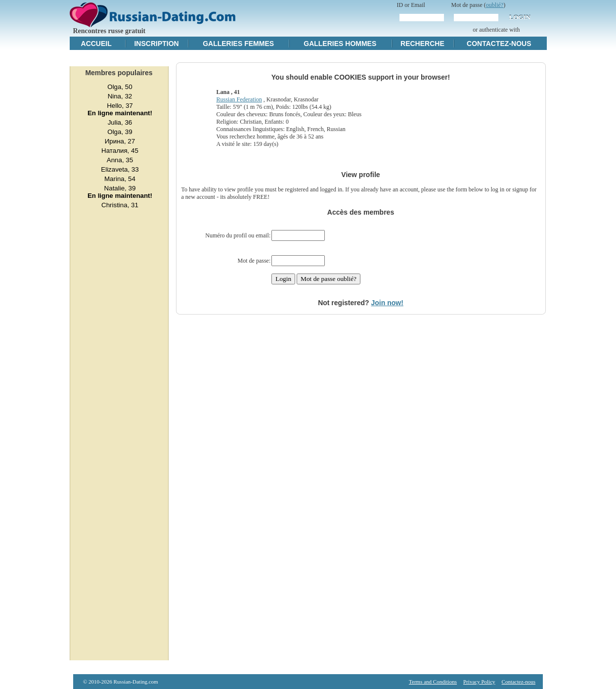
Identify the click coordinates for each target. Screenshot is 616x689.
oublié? (495, 5)
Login (520, 17)
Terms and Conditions (433, 682)
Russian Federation (239, 99)
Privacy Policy (479, 682)
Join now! (387, 303)
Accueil (96, 44)
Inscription (156, 44)
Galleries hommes (340, 44)
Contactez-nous (499, 44)
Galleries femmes (238, 44)
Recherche (422, 44)
